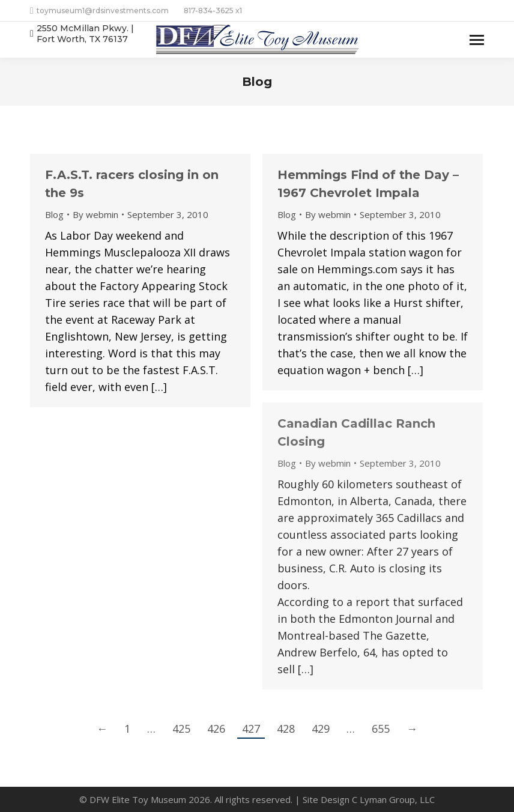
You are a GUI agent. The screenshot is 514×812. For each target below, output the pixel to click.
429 (321, 729)
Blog (54, 214)
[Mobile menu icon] (477, 40)
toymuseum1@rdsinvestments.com (99, 11)
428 (286, 729)
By (95, 214)
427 (251, 729)
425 (181, 729)
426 (216, 729)
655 (381, 729)
